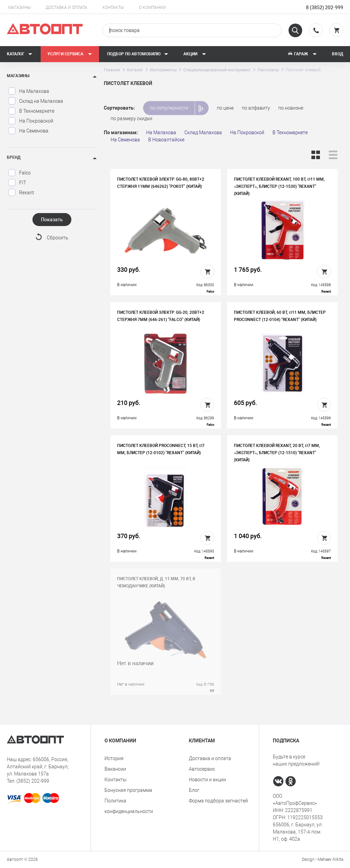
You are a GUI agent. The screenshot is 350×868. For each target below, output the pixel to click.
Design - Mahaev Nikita (323, 859)
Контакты (113, 8)
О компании (152, 8)
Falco (19, 173)
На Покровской (31, 121)
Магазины (19, 8)
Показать (52, 220)
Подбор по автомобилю (138, 54)
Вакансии (115, 769)
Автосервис (202, 769)
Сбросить (58, 238)
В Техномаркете (31, 111)
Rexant (21, 193)
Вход (338, 54)
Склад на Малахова (36, 101)
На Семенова (28, 131)
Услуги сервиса (70, 54)
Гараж (302, 54)
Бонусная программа (128, 790)
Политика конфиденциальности (129, 806)
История (114, 758)
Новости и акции (207, 780)
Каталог (20, 54)
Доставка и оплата (67, 8)
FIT (17, 183)
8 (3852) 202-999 (325, 8)
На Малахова (29, 91)
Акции (195, 54)
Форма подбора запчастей (218, 801)
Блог (194, 790)
